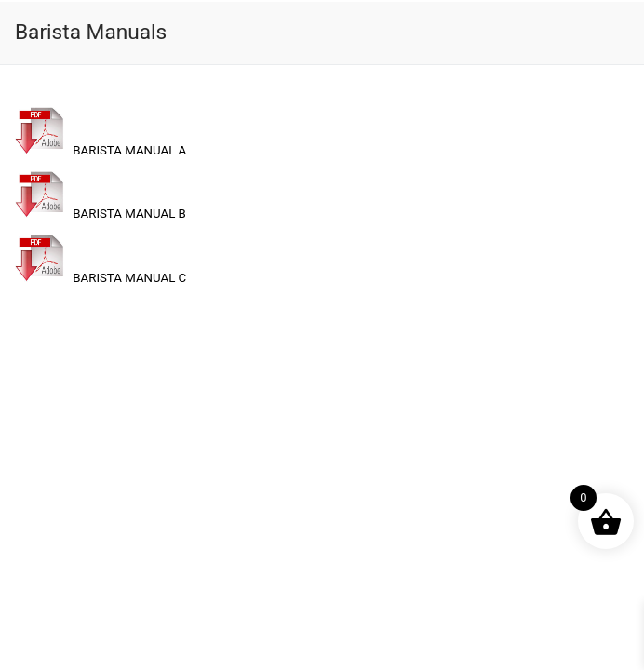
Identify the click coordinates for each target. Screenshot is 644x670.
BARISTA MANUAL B (101, 214)
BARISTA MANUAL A (101, 150)
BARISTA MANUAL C (101, 278)
